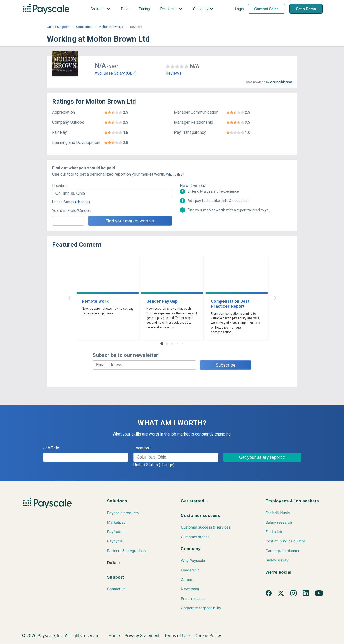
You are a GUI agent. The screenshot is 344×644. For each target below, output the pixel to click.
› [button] (275, 297)
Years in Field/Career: (71, 210)
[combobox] (112, 193)
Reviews (174, 73)
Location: (60, 186)
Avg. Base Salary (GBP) (116, 73)
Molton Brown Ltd (111, 27)
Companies (84, 27)
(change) (82, 202)
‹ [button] (69, 297)
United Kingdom (58, 27)
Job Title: (51, 448)
